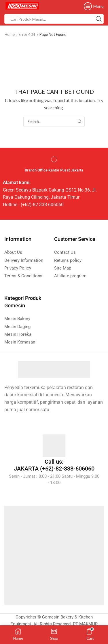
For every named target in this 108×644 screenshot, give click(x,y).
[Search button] (99, 19)
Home (10, 34)
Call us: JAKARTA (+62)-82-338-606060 (54, 465)
